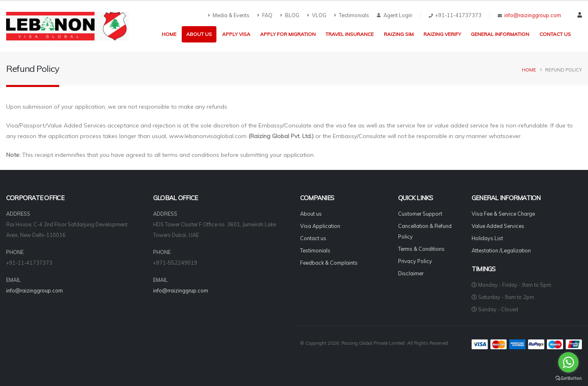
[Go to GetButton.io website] (568, 378)
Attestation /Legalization (501, 250)
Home (169, 34)
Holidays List (487, 238)
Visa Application (320, 226)
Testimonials (352, 15)
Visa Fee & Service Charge (503, 214)
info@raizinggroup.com (533, 15)
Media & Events (229, 15)
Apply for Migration (288, 34)
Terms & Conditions (421, 249)
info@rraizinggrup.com (181, 290)
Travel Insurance (350, 34)
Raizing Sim (399, 34)
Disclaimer (411, 273)
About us (199, 34)
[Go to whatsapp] (568, 362)
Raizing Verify (442, 34)
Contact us (555, 34)
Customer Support (420, 214)
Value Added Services (498, 226)
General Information (500, 34)
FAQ (265, 15)
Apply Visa (236, 34)
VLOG (317, 15)
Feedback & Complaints (329, 263)
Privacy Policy (415, 261)
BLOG (290, 15)
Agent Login (395, 15)
